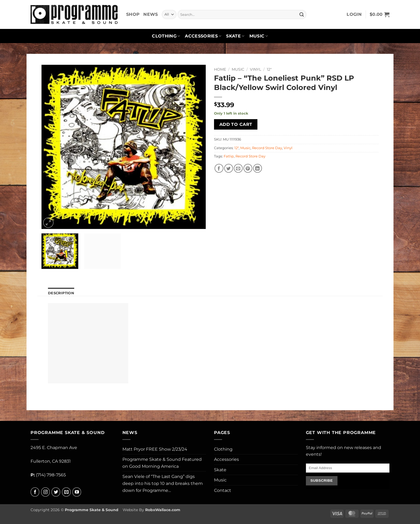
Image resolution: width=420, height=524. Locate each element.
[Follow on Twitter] (56, 492)
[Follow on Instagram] (45, 492)
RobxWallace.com (163, 510)
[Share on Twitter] (229, 168)
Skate (235, 36)
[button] (354, 14)
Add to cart (236, 124)
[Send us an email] (66, 492)
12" (269, 69)
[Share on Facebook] (219, 168)
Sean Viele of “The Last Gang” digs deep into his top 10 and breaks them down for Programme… (163, 483)
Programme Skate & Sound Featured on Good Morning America (162, 463)
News (151, 14)
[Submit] (302, 14)
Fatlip (229, 156)
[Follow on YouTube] (77, 492)
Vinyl (256, 69)
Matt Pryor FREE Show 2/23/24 (155, 449)
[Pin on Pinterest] (248, 168)
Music (259, 36)
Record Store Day (267, 148)
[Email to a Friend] (238, 168)
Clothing (166, 36)
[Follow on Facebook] (35, 492)
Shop (133, 14)
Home (220, 69)
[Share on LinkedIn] (258, 168)
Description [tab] (61, 293)
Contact (223, 490)
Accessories (203, 36)
